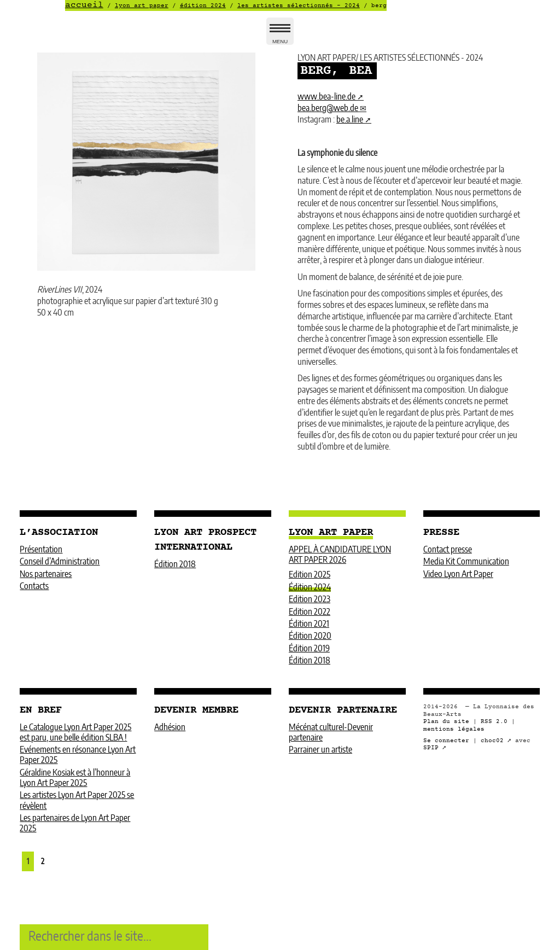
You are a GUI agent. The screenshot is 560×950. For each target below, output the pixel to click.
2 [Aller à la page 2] (43, 862)
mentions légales (454, 729)
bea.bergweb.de (328, 108)
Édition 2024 (203, 6)
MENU (280, 36)
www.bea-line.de (326, 97)
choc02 (492, 741)
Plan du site (446, 722)
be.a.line (350, 120)
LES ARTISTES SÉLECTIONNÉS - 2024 (299, 6)
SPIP (431, 748)
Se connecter (446, 741)
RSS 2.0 (494, 722)
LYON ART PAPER (142, 6)
